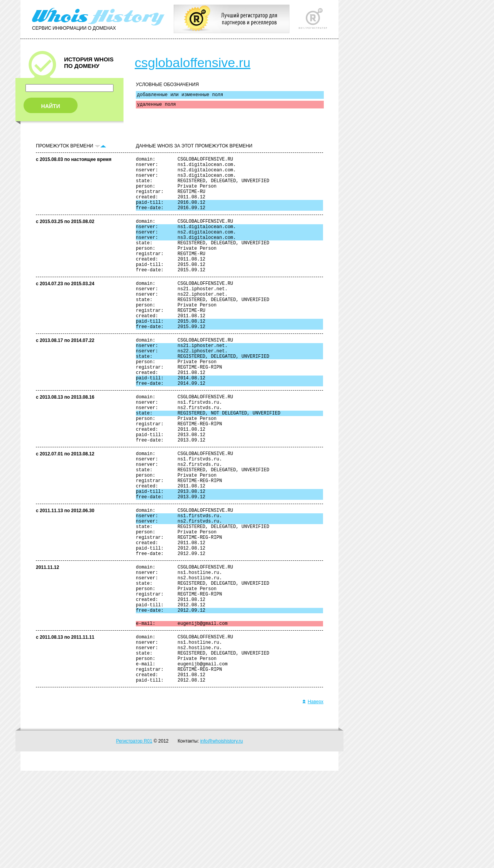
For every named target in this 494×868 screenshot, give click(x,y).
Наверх (313, 799)
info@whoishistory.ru (222, 838)
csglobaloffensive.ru (193, 63)
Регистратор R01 (134, 838)
